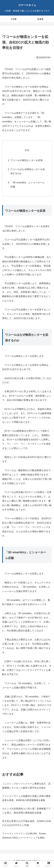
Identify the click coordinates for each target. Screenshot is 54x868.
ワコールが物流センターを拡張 (26, 160)
